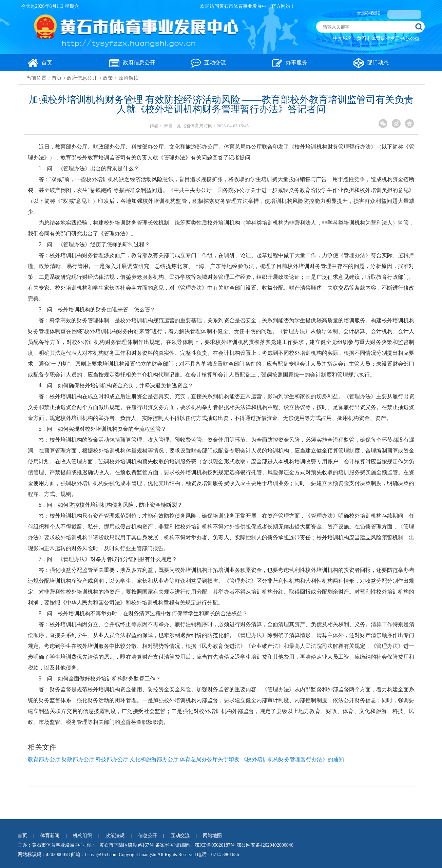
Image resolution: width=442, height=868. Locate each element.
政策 (108, 78)
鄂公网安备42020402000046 (265, 845)
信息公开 (148, 836)
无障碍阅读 (369, 13)
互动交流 (208, 63)
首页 (40, 63)
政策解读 (129, 78)
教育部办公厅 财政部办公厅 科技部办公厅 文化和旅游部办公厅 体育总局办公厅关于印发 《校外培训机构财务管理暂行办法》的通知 (186, 759)
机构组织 (82, 836)
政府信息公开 (132, 63)
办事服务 (290, 63)
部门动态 (371, 63)
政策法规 (115, 836)
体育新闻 (50, 836)
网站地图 (212, 836)
